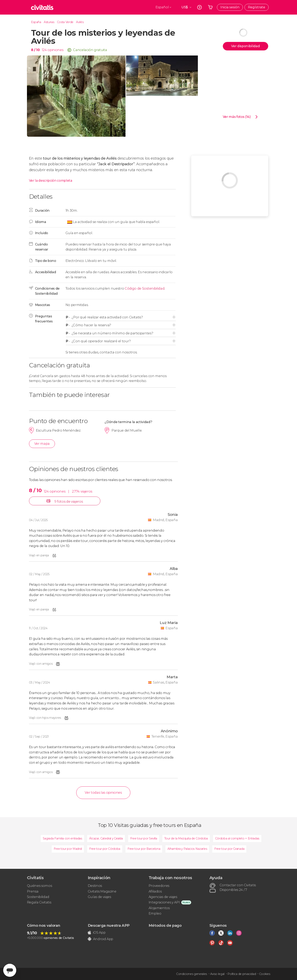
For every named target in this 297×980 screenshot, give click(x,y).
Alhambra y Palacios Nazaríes (187, 849)
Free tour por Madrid (68, 849)
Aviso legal (217, 974)
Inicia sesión (230, 7)
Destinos (95, 886)
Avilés (80, 22)
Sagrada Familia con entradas (62, 838)
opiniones (55, 50)
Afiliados (155, 891)
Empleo (155, 913)
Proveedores (159, 886)
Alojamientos (159, 908)
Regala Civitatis (39, 902)
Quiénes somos (40, 886)
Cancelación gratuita (90, 50)
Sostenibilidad (38, 897)
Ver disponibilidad (245, 46)
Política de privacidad (242, 974)
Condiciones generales (192, 974)
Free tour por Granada (229, 849)
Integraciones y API (164, 902)
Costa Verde (65, 22)
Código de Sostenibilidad (145, 288)
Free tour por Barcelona (144, 849)
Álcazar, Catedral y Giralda (106, 838)
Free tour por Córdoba (105, 849)
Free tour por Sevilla (144, 838)
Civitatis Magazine (102, 891)
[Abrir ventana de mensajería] (10, 970)
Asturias (49, 22)
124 (44, 50)
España (36, 22)
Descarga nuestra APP (109, 926)
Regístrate (257, 7)
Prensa (33, 891)
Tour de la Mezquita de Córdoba (186, 838)
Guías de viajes (99, 897)
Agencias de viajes (163, 897)
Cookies (265, 974)
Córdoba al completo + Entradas (237, 838)
